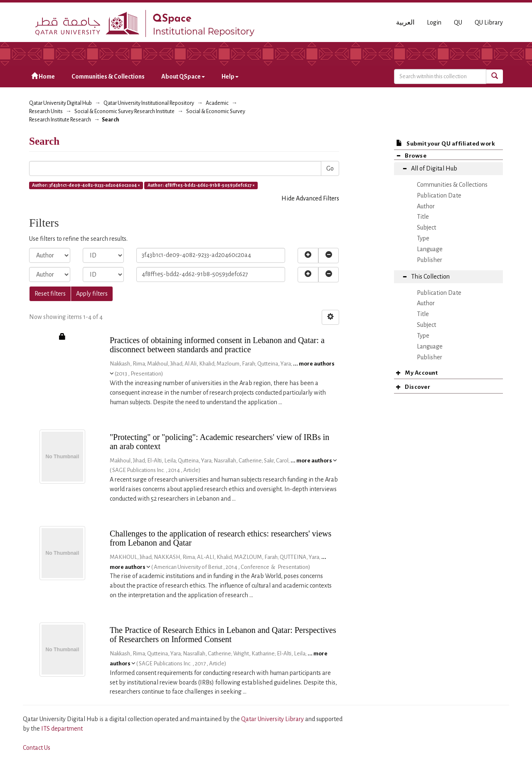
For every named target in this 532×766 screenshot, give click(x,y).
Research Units (46, 111)
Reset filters (50, 294)
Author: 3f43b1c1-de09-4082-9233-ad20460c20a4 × (86, 185)
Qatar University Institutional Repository (149, 103)
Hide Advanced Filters (310, 198)
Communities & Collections (108, 77)
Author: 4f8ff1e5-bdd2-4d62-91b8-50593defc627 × (201, 185)
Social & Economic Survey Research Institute (124, 111)
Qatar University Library (273, 719)
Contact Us (37, 748)
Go (330, 168)
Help (230, 77)
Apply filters (92, 294)
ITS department (62, 729)
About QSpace (183, 77)
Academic (217, 103)
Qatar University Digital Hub (60, 103)
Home (43, 76)
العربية (405, 22)
